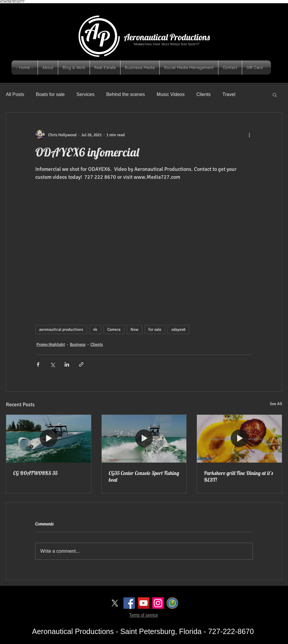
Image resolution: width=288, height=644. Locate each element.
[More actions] (249, 135)
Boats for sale (50, 94)
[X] (115, 603)
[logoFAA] (172, 603)
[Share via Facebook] (38, 364)
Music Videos (171, 94)
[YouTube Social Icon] (144, 603)
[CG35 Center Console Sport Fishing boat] (144, 439)
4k (95, 329)
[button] (275, 95)
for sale (155, 329)
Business (78, 344)
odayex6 (178, 329)
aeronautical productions (61, 329)
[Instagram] (158, 603)
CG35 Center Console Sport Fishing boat (144, 476)
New (134, 329)
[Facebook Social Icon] (129, 603)
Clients (204, 94)
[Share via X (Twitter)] (52, 364)
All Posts (15, 94)
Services (85, 94)
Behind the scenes (125, 94)
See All (276, 404)
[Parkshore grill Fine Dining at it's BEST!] (239, 439)
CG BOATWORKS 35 (35, 473)
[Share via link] (81, 364)
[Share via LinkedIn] (67, 364)
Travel (229, 94)
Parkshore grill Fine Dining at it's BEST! (238, 476)
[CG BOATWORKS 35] (49, 439)
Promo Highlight (51, 344)
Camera (114, 329)
